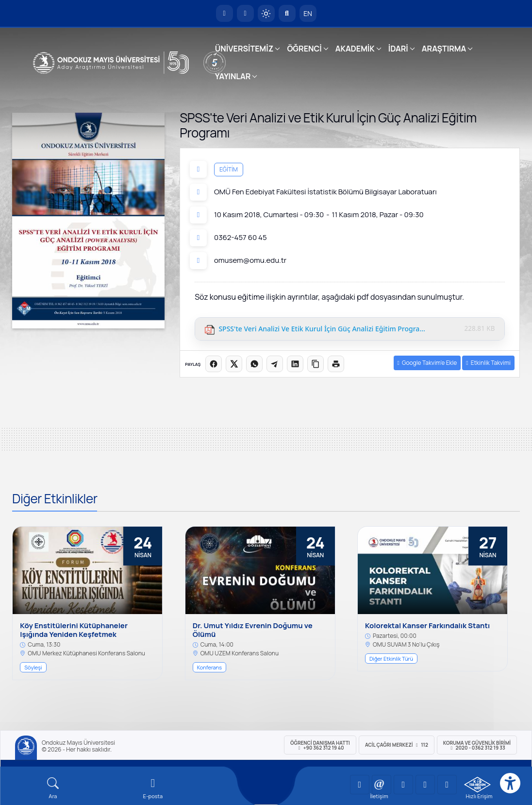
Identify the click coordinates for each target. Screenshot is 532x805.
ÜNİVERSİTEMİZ (244, 49)
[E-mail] (153, 788)
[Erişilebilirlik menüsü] (510, 783)
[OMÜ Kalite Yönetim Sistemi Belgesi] (477, 785)
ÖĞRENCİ (304, 49)
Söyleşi (33, 667)
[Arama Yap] (287, 13)
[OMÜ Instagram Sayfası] (403, 785)
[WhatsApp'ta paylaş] (254, 364)
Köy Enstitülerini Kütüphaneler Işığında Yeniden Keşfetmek (74, 630)
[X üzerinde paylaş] (234, 364)
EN (308, 13)
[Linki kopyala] (316, 364)
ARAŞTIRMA (444, 49)
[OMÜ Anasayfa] (224, 13)
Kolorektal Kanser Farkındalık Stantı (427, 626)
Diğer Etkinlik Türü (391, 659)
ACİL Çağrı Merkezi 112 (397, 745)
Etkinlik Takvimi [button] (488, 363)
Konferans (209, 667)
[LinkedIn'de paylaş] (295, 364)
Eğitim (229, 169)
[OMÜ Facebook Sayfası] (447, 785)
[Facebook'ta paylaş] (214, 364)
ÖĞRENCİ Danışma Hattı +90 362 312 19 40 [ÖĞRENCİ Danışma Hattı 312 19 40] (320, 745)
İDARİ (398, 49)
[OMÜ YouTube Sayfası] (360, 785)
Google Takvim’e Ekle (427, 363)
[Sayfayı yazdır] (336, 364)
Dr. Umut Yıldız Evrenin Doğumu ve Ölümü (253, 630)
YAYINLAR (233, 76)
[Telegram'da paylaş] (275, 364)
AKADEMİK (355, 49)
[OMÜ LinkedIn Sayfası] (382, 785)
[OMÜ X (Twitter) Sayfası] (425, 785)
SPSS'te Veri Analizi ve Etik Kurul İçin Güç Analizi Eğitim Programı (322, 329)
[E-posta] (245, 13)
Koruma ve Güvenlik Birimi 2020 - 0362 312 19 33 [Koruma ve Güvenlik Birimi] (477, 745)
